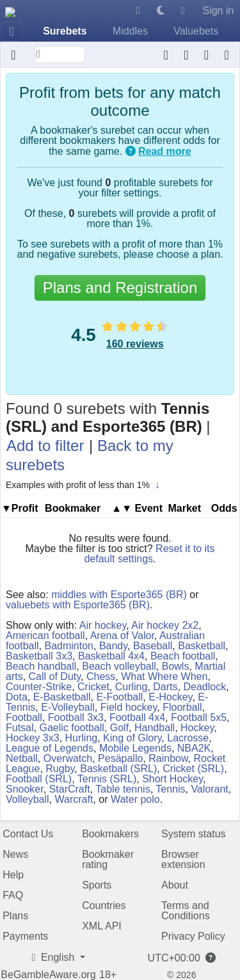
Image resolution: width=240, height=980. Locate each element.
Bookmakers (110, 834)
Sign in (218, 11)
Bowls (176, 666)
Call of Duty (55, 676)
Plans (15, 916)
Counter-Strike (39, 687)
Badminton (69, 646)
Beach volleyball (119, 666)
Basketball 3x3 (39, 656)
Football (24, 717)
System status (193, 834)
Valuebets (196, 31)
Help (13, 875)
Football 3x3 (76, 717)
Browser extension (183, 859)
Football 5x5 (199, 717)
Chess (101, 676)
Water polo (135, 799)
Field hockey (129, 707)
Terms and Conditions (186, 911)
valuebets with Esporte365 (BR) (78, 605)
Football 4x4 (137, 717)
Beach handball (41, 666)
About (175, 885)
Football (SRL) (39, 779)
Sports (97, 885)
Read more (165, 151)
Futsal (20, 728)
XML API (102, 926)
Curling (132, 687)
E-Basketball (62, 697)
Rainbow (168, 758)
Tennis (170, 789)
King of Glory (132, 738)
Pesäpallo (120, 758)
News (15, 854)
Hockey (197, 728)
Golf (119, 728)
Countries (104, 905)
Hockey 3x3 (33, 738)
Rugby (60, 769)
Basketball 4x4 (111, 656)
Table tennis (123, 789)
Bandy (113, 646)
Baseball (153, 646)
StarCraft (70, 789)
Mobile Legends (135, 748)
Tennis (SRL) (107, 779)
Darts (165, 687)
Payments (25, 936)
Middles (130, 31)
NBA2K (194, 748)
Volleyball (28, 799)
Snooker (25, 789)
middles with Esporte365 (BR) (119, 595)
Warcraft (74, 799)
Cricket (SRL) (193, 769)
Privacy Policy (193, 936)
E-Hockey (170, 697)
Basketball (202, 646)
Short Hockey (172, 779)
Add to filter (45, 446)
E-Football (119, 697)
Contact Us (28, 834)
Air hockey (103, 625)
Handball (155, 728)
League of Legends (50, 748)
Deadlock (204, 687)
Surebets (65, 31)
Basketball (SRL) (118, 769)
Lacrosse (188, 738)
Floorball (182, 707)
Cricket (93, 687)
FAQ (13, 895)
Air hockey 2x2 (165, 625)
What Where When (164, 676)
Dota (17, 697)
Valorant (209, 789)
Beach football (183, 656)
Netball (22, 758)
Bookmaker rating (108, 859)
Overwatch (68, 758)
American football (45, 636)
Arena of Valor (122, 636)
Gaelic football (71, 728)
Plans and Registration (120, 288)
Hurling (81, 738)
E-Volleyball (68, 707)
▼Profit (20, 508)
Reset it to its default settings (149, 554)
